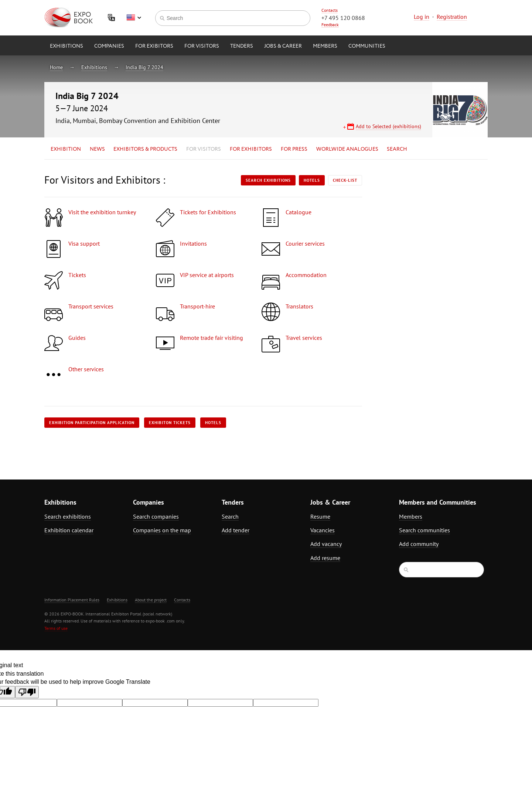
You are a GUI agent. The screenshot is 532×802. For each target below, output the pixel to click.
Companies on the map (162, 530)
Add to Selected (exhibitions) (388, 126)
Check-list (345, 180)
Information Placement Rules (72, 600)
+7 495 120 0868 (343, 18)
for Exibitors (154, 46)
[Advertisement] (423, 239)
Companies (109, 46)
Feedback (330, 25)
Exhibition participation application (92, 423)
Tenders (242, 46)
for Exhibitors (251, 149)
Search (397, 149)
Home (56, 67)
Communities (367, 46)
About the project (151, 600)
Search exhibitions (268, 180)
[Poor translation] (27, 692)
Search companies (156, 516)
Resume (320, 516)
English (134, 18)
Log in (422, 17)
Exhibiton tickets (170, 423)
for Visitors (202, 46)
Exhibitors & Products (145, 149)
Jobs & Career (283, 46)
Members (325, 46)
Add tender (236, 530)
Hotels (312, 180)
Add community (419, 544)
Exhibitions (66, 46)
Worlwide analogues (347, 149)
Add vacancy (326, 544)
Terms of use (56, 628)
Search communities (424, 530)
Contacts (330, 10)
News (97, 149)
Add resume (325, 558)
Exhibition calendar (69, 530)
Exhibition (66, 149)
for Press (294, 149)
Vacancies (323, 530)
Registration (452, 17)
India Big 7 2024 (144, 67)
